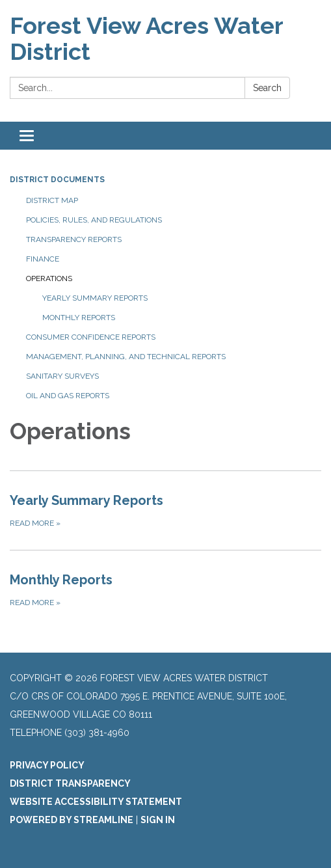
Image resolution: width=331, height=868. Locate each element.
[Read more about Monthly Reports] (165, 590)
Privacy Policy (47, 765)
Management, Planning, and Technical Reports (126, 357)
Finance (43, 259)
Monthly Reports (79, 318)
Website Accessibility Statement (96, 802)
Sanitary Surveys (62, 376)
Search (267, 88)
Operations (49, 278)
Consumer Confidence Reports (91, 337)
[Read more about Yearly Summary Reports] (165, 510)
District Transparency (70, 783)
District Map (52, 200)
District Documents (57, 180)
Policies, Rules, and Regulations (94, 220)
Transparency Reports (74, 239)
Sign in (158, 820)
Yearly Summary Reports (95, 298)
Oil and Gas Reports (68, 396)
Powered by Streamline (72, 820)
